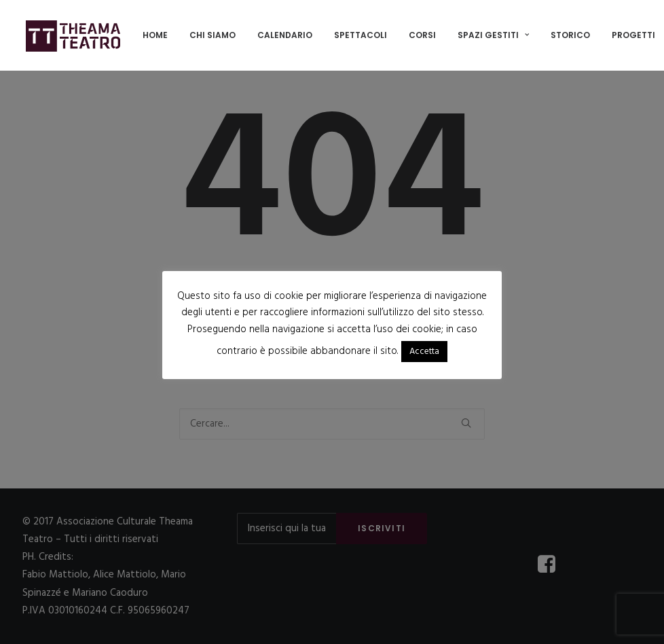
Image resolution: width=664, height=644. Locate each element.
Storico (570, 35)
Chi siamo (213, 35)
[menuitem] (155, 35)
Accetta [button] (424, 352)
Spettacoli (361, 35)
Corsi (422, 35)
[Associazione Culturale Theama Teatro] (73, 35)
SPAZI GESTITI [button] (493, 35)
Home (155, 35)
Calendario (285, 35)
